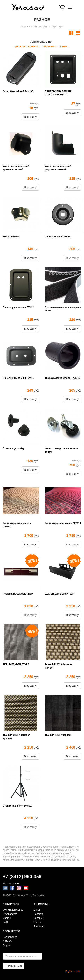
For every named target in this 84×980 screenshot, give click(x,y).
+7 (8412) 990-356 (22, 877)
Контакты (39, 926)
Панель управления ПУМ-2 (18, 307)
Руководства (10, 914)
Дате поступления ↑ (27, 46)
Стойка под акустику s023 (18, 806)
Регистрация (10, 937)
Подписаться (14, 966)
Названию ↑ (50, 46)
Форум (7, 945)
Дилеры (38, 918)
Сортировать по (41, 42)
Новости (38, 914)
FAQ (5, 922)
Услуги (37, 922)
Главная (25, 27)
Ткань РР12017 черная (58, 735)
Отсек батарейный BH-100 (18, 91)
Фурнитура (57, 27)
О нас (37, 910)
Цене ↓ (65, 46)
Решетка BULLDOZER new (18, 594)
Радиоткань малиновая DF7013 (63, 523)
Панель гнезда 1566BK (58, 237)
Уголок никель (11, 237)
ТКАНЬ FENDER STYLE (16, 664)
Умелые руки (41, 27)
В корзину (30, 117)
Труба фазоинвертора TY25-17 (63, 378)
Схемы (7, 918)
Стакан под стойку (14, 448)
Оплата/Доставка (13, 910)
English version (73, 971)
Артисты (8, 941)
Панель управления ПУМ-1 (18, 378)
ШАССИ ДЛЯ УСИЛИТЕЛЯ (60, 594)
